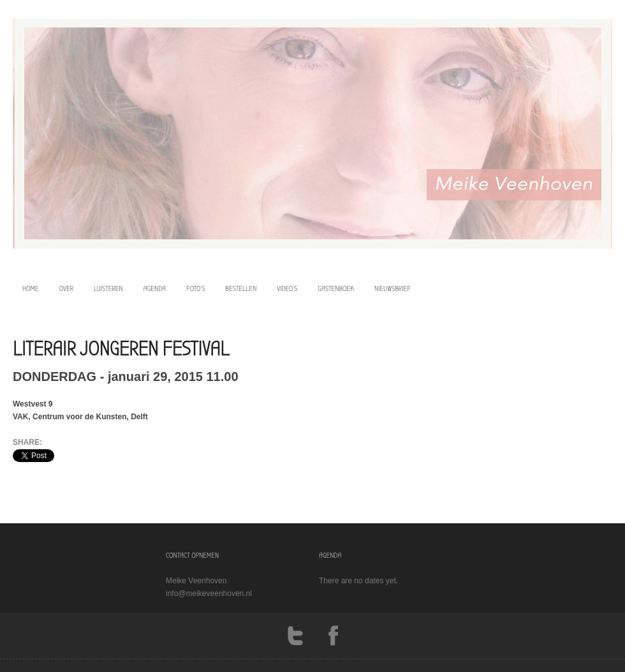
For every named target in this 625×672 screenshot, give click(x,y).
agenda (155, 288)
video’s (287, 288)
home (31, 288)
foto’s (195, 288)
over (67, 288)
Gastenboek (336, 288)
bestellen (241, 288)
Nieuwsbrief (393, 288)
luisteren (108, 288)
